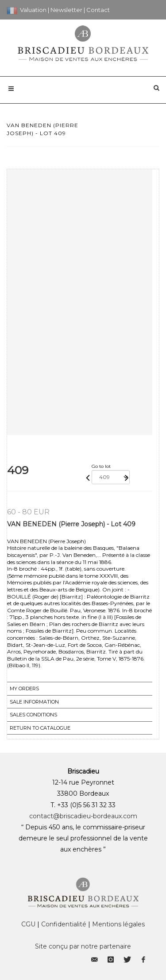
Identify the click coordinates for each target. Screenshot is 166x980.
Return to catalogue (40, 728)
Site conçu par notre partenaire (83, 946)
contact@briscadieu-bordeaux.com (83, 816)
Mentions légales (118, 924)
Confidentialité (64, 924)
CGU (28, 924)
